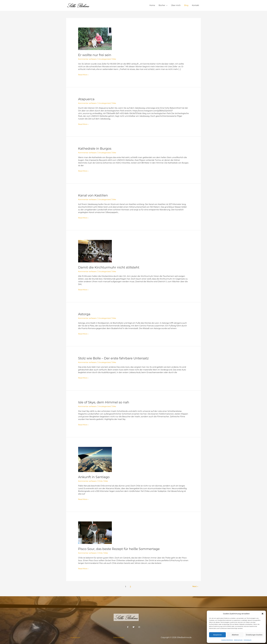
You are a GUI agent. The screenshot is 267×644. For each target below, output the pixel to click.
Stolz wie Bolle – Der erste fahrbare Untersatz (116, 358)
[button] (263, 614)
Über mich (176, 5)
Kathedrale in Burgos (96, 148)
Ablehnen (235, 635)
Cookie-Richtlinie (227, 640)
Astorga (85, 314)
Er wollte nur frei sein (96, 55)
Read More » (84, 75)
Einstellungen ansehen (254, 635)
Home (152, 5)
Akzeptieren (217, 635)
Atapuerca (87, 99)
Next (195, 586)
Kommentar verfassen (88, 59)
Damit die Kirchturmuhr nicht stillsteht (111, 267)
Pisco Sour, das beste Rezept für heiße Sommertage (122, 548)
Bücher (162, 5)
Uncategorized (106, 59)
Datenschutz (238, 640)
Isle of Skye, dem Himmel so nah (105, 402)
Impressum (248, 640)
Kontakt (195, 5)
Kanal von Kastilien (94, 195)
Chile (102, 481)
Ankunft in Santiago (95, 476)
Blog (186, 5)
